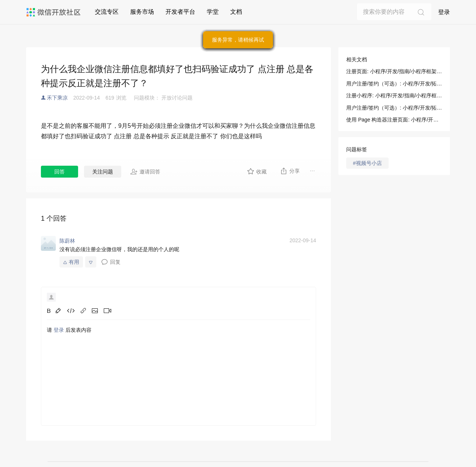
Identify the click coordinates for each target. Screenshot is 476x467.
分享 (290, 171)
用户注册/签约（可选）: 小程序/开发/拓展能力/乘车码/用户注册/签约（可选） (394, 84)
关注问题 (103, 172)
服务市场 (142, 12)
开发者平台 (180, 12)
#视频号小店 (367, 163)
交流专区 (107, 12)
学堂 (213, 12)
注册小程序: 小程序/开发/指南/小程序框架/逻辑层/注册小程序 (394, 95)
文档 (236, 12)
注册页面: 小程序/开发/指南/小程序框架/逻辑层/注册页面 (394, 71)
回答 (59, 172)
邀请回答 (145, 172)
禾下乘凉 (57, 98)
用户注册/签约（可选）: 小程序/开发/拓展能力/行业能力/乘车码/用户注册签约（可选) (394, 108)
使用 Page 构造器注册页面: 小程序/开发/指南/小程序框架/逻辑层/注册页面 (394, 120)
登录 (444, 12)
